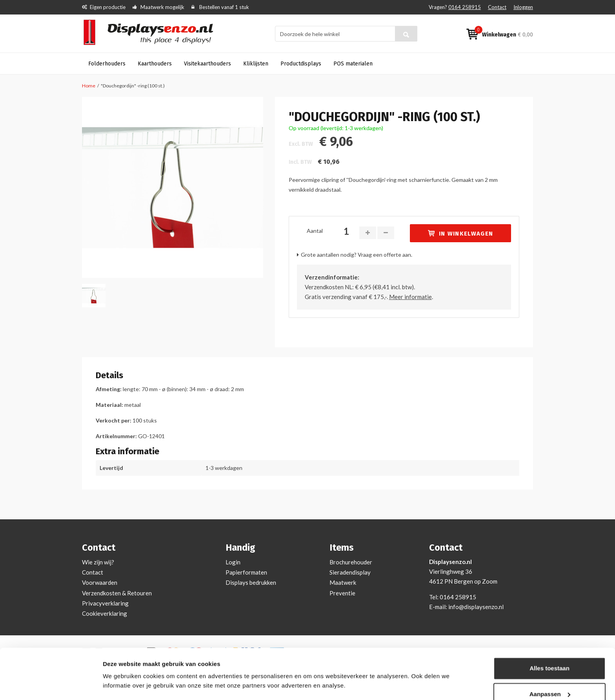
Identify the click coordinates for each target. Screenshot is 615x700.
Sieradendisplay (350, 572)
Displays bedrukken (251, 582)
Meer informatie (410, 297)
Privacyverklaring (105, 603)
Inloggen (523, 7)
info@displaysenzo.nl (476, 607)
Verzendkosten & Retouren (117, 593)
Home (89, 86)
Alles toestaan (549, 646)
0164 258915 (465, 7)
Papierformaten (246, 572)
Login (233, 562)
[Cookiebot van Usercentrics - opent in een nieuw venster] (51, 685)
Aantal (315, 231)
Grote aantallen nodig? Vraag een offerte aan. (357, 255)
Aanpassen (550, 671)
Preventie (342, 593)
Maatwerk (343, 582)
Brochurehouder (351, 562)
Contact (497, 7)
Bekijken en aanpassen (136, 685)
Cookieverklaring (105, 613)
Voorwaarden (100, 582)
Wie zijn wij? (98, 562)
